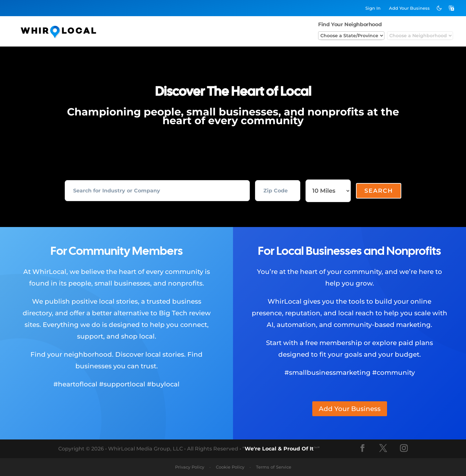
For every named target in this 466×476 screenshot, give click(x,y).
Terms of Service (274, 467)
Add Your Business (350, 409)
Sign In (373, 8)
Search (379, 191)
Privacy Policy (190, 467)
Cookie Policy (230, 467)
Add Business (409, 8)
